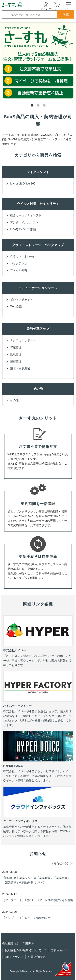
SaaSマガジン (14, 957)
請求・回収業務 (20, 368)
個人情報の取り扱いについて (25, 950)
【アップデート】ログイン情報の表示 (26, 918)
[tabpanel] (38, 61)
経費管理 (16, 361)
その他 (14, 400)
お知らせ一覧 (59, 863)
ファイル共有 (19, 270)
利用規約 (29, 944)
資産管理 (16, 347)
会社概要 (10, 944)
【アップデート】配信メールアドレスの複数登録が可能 (38, 900)
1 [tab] (32, 105)
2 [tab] (38, 105)
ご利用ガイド (59, 950)
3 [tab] (44, 105)
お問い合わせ (36, 957)
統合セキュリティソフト (26, 215)
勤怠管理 (16, 354)
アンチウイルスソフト (24, 222)
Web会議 (16, 306)
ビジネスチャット (21, 299)
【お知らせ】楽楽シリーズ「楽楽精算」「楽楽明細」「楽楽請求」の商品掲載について (36, 880)
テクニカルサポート (23, 340)
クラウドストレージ (23, 256)
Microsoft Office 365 (23, 183)
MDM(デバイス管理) (23, 229)
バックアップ (19, 263)
